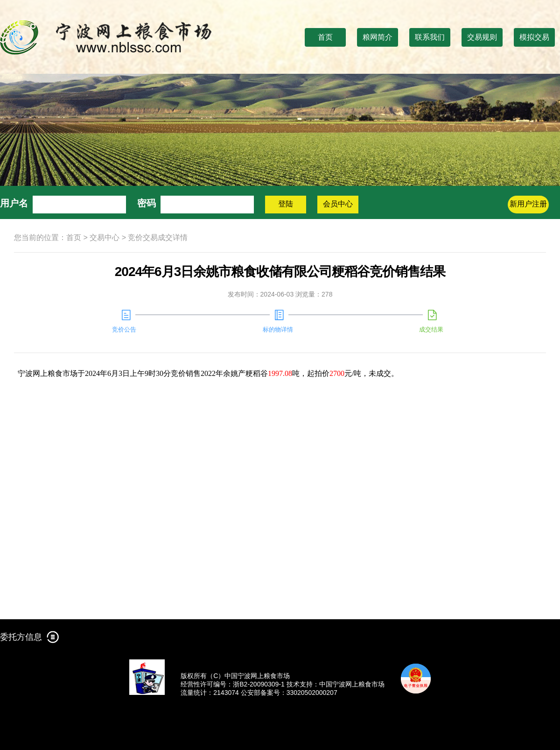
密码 (147, 203)
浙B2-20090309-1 (259, 684)
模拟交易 (534, 37)
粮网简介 (378, 37)
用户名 (14, 203)
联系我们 (430, 37)
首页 (325, 37)
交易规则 (482, 37)
